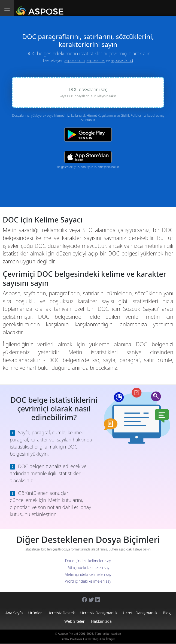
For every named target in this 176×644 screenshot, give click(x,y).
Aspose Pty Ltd (68, 634)
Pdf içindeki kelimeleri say (88, 568)
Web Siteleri (75, 621)
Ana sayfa (14, 613)
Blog (167, 613)
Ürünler (35, 613)
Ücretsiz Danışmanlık (99, 613)
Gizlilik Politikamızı (134, 115)
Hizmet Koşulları (94, 639)
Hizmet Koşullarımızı (101, 115)
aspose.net (96, 60)
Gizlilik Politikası (71, 639)
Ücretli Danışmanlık (140, 613)
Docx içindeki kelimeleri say (88, 561)
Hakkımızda (101, 621)
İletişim (111, 639)
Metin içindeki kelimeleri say (88, 574)
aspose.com (75, 60)
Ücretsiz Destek (61, 613)
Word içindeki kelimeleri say (88, 581)
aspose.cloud (122, 60)
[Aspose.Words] (41, 8)
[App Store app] (88, 157)
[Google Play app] (88, 135)
